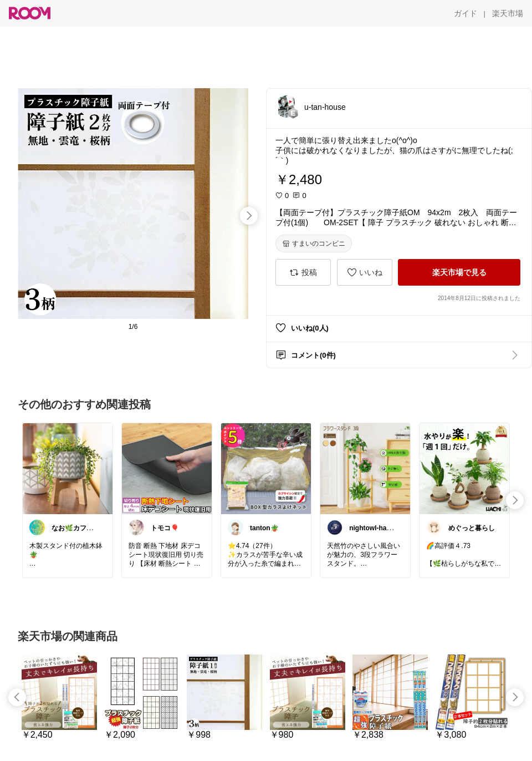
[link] (68, 468)
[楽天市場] (508, 13)
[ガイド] (465, 13)
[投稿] (303, 272)
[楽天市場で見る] (459, 272)
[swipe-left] (17, 697)
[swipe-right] (249, 216)
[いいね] (365, 272)
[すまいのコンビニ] (314, 243)
